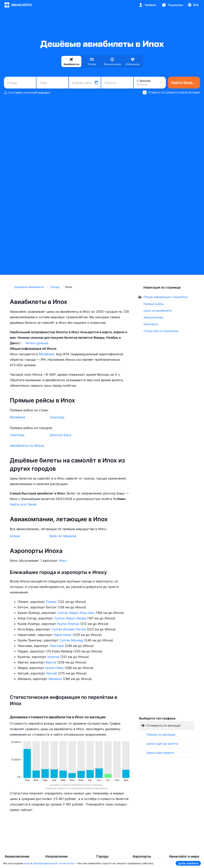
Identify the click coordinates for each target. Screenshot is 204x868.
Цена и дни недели (160, 753)
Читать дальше (37, 343)
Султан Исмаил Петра (69, 629)
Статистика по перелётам (161, 331)
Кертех (52, 662)
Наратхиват (63, 635)
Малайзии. (47, 354)
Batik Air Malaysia (63, 536)
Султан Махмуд (72, 640)
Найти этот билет (24, 504)
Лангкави (57, 646)
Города (102, 856)
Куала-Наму (55, 668)
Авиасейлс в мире (184, 856)
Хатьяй (52, 673)
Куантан (54, 657)
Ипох (63, 561)
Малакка (56, 679)
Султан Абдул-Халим (71, 618)
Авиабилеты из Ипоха (27, 446)
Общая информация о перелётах (166, 297)
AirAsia (15, 536)
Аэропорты (151, 324)
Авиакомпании (153, 317)
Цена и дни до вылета (162, 744)
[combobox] (20, 83)
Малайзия (17, 417)
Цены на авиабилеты (158, 310)
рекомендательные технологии (53, 863)
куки (27, 863)
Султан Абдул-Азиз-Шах (76, 613)
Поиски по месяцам (161, 735)
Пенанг (52, 602)
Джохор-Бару (61, 435)
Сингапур (57, 417)
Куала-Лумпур (69, 624)
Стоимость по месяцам (164, 725)
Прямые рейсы (154, 304)
